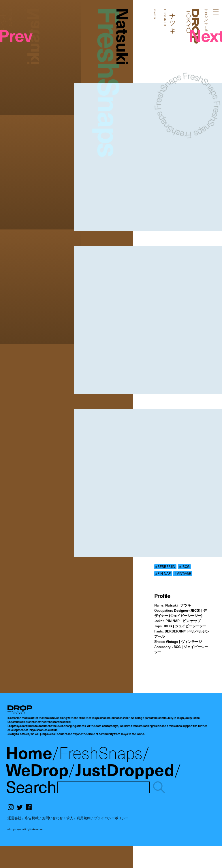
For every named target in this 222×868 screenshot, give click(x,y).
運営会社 (14, 818)
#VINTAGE (183, 573)
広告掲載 (32, 818)
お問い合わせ (52, 818)
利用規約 (84, 818)
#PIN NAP (163, 573)
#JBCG (184, 566)
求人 (70, 818)
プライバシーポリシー (111, 818)
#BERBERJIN (165, 566)
